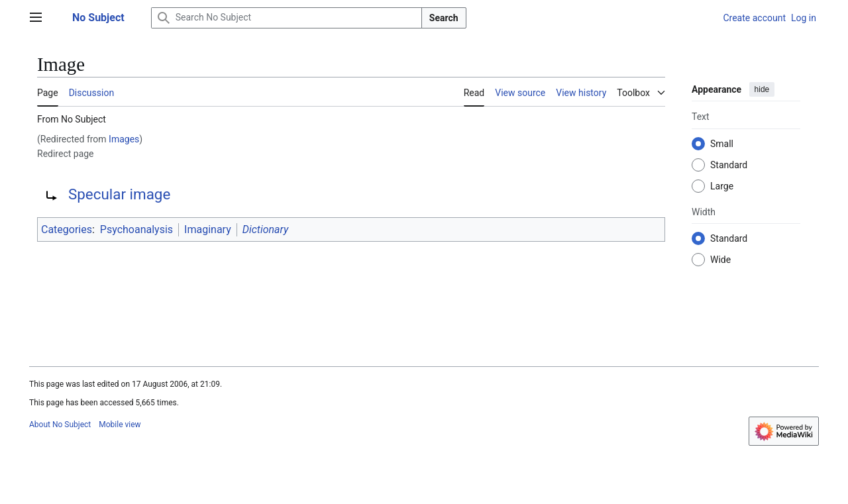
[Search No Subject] (287, 18)
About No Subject (60, 425)
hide (762, 89)
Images (124, 139)
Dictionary (266, 229)
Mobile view (120, 425)
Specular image (119, 194)
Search (444, 18)
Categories (67, 229)
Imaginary (208, 229)
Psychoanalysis (136, 229)
